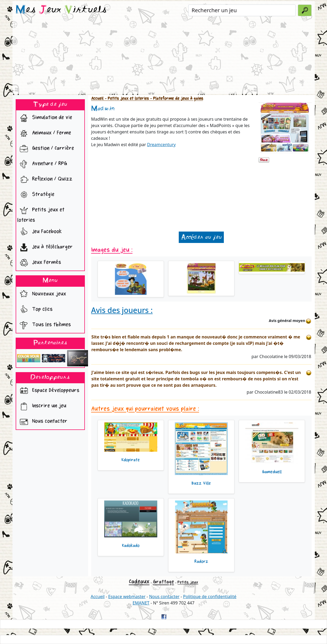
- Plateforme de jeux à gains (176, 99)
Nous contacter (42, 422)
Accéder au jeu (201, 237)
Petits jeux (188, 582)
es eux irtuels (61, 10)
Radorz (201, 562)
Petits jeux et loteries (41, 214)
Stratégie (36, 195)
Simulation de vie (45, 118)
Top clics (35, 310)
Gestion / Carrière (46, 149)
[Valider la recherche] (305, 10)
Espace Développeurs (48, 391)
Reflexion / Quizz (45, 180)
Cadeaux (139, 582)
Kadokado (131, 546)
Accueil (97, 99)
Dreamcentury (162, 145)
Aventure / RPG (42, 164)
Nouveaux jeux (42, 294)
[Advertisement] (164, 57)
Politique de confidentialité (210, 597)
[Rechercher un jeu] (242, 10)
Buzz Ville (201, 483)
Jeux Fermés (39, 263)
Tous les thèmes (44, 325)
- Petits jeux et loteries (126, 99)
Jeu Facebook (40, 232)
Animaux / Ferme (44, 133)
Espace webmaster (127, 597)
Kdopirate (131, 460)
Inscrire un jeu (42, 406)
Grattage (163, 582)
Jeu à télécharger (45, 247)
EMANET (141, 603)
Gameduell (272, 472)
